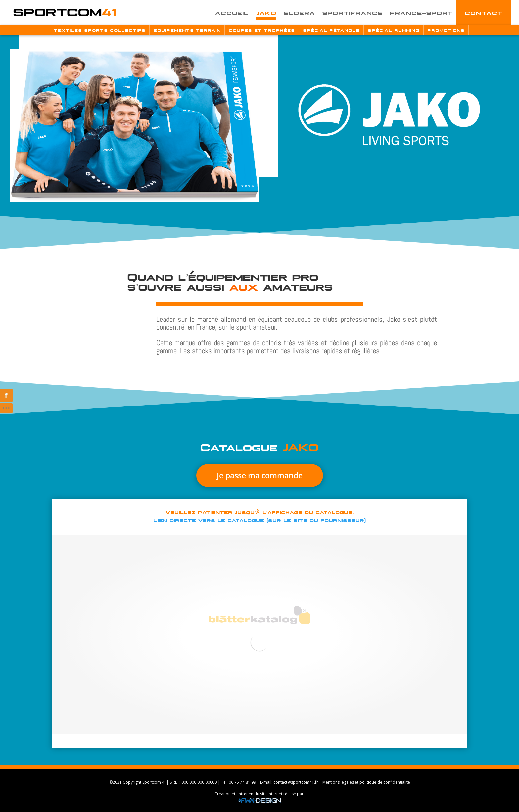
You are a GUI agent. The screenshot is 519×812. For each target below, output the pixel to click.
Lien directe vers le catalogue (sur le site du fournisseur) (259, 520)
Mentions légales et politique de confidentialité (366, 782)
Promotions (446, 30)
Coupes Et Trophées (262, 30)
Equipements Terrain (187, 30)
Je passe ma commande (131, 475)
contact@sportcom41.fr (296, 782)
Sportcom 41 (154, 782)
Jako (266, 12)
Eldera (299, 12)
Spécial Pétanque (331, 30)
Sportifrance (353, 12)
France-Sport (421, 12)
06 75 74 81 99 (242, 782)
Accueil (232, 12)
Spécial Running (394, 30)
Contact (484, 12)
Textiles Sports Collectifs (100, 30)
